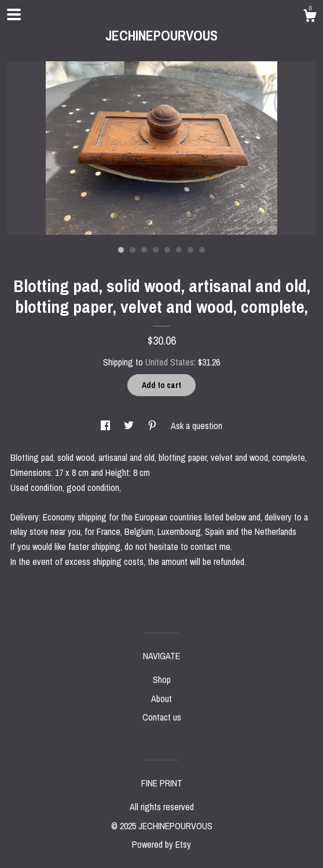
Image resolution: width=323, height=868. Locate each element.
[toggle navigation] (14, 14)
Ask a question (197, 426)
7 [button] (190, 250)
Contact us (162, 717)
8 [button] (202, 250)
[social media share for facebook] (107, 426)
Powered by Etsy (161, 844)
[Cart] (310, 17)
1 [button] (121, 250)
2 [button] (133, 250)
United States (170, 362)
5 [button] (167, 250)
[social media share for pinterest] (153, 426)
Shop (162, 679)
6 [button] (179, 250)
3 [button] (144, 250)
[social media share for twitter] (130, 426)
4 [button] (156, 250)
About (161, 699)
